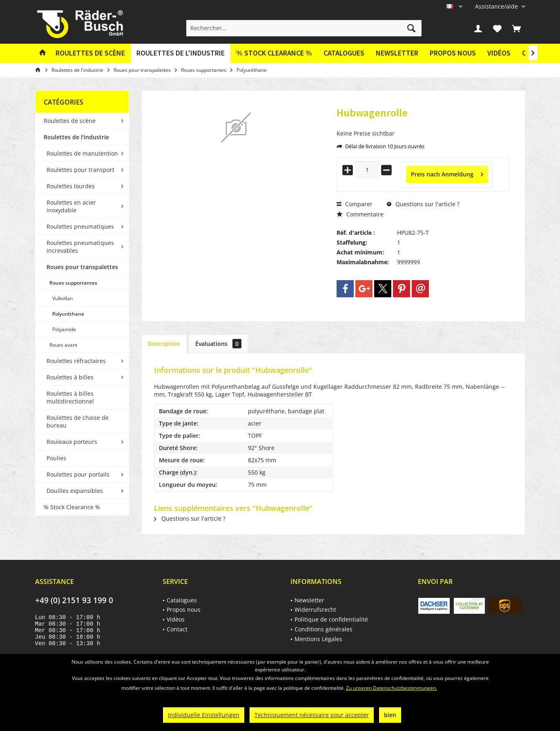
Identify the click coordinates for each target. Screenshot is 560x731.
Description (164, 344)
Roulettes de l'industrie (76, 137)
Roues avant (63, 345)
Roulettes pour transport (80, 170)
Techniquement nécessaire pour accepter (312, 715)
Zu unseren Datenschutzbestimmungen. (392, 688)
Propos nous (453, 53)
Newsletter (397, 53)
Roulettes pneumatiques (80, 226)
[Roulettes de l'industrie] (181, 53)
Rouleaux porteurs (72, 442)
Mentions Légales (318, 639)
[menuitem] (497, 6)
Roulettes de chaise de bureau (78, 421)
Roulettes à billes (70, 377)
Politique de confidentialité (331, 619)
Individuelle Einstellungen (204, 715)
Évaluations (218, 344)
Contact (177, 629)
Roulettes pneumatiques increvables (80, 247)
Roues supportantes (73, 283)
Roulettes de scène (70, 121)
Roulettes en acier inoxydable (71, 206)
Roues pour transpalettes (82, 267)
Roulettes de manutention (82, 153)
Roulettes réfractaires (76, 361)
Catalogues (344, 53)
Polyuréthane (68, 314)
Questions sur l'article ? (423, 204)
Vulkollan (62, 298)
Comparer (355, 204)
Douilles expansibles (75, 491)
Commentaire (360, 214)
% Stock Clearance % (72, 507)
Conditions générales (324, 629)
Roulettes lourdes (71, 186)
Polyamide (64, 329)
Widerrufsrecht (315, 610)
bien (390, 715)
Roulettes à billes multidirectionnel (70, 397)
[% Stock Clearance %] (274, 53)
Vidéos (499, 53)
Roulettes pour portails (78, 474)
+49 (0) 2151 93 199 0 (74, 600)
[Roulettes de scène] (90, 53)
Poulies (56, 458)
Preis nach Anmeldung (447, 173)
